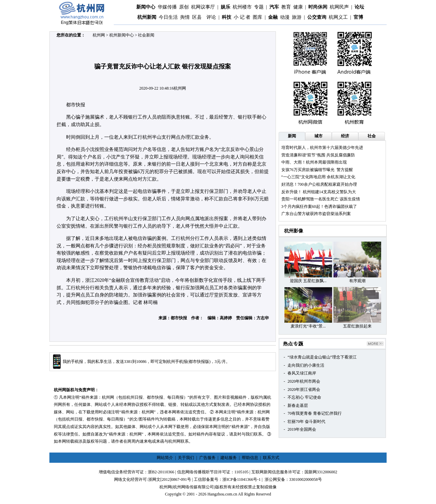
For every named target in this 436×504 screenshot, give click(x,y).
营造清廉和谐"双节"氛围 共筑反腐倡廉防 (318, 155)
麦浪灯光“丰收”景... (308, 326)
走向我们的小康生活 (306, 365)
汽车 (274, 7)
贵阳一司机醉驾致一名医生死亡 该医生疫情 (321, 199)
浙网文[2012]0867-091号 (170, 479)
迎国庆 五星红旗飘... (308, 281)
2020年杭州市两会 (304, 381)
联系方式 (271, 458)
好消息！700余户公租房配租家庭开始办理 (319, 184)
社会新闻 (146, 35)
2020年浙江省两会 (304, 390)
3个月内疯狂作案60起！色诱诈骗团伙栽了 (319, 207)
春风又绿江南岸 (302, 373)
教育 (286, 7)
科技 (227, 17)
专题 (259, 7)
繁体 (73, 22)
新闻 (292, 136)
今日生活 (168, 17)
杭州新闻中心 (122, 35)
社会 (372, 136)
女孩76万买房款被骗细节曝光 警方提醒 (317, 170)
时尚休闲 (318, 7)
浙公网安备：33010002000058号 (293, 479)
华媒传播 (167, 7)
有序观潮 (357, 281)
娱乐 (225, 7)
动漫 (285, 17)
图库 (258, 17)
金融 (273, 17)
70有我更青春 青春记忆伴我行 (315, 413)
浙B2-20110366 (161, 472)
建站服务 (229, 458)
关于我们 (186, 458)
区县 (197, 17)
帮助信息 (250, 458)
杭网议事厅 (203, 7)
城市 (318, 136)
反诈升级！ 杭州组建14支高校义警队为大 (319, 192)
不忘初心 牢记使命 (304, 397)
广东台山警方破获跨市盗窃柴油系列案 (316, 214)
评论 (211, 17)
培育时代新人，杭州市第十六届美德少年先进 (322, 148)
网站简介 (165, 458)
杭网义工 (338, 17)
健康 (298, 7)
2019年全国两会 (302, 429)
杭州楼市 (242, 7)
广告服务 (207, 458)
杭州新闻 (147, 17)
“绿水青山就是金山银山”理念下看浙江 (322, 357)
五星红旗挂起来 (357, 326)
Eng (65, 22)
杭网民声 (339, 7)
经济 (345, 136)
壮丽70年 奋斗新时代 (306, 422)
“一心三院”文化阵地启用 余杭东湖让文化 (318, 177)
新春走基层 (298, 406)
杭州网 (99, 35)
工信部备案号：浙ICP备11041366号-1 (227, 479)
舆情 (185, 17)
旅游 (297, 17)
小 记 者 (242, 17)
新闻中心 (146, 7)
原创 (184, 7)
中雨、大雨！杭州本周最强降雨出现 (314, 162)
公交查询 (317, 17)
